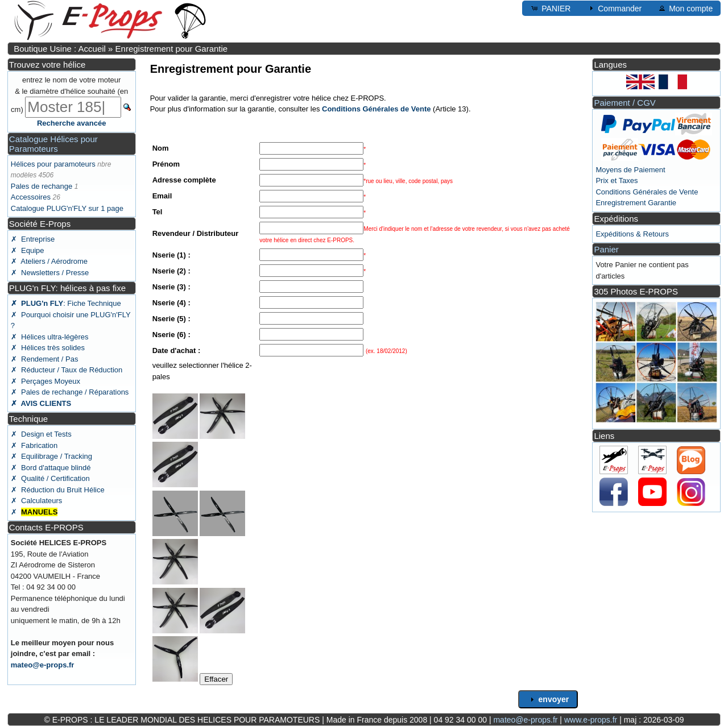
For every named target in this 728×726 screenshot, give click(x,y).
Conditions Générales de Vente (647, 192)
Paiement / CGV (624, 103)
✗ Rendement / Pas (45, 359)
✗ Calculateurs (36, 501)
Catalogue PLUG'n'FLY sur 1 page (67, 208)
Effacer (216, 679)
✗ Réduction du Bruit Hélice (58, 490)
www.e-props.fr (591, 720)
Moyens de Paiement (630, 170)
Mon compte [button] (685, 8)
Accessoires (31, 197)
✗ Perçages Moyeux (45, 381)
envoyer (548, 699)
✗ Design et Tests (41, 434)
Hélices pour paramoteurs (53, 164)
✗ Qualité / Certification (50, 478)
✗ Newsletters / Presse (50, 273)
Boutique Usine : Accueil (60, 49)
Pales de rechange (42, 186)
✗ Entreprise (33, 239)
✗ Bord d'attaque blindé (51, 468)
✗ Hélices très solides (48, 348)
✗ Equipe (28, 250)
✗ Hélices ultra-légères (50, 337)
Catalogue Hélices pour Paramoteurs (53, 144)
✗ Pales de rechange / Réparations (70, 392)
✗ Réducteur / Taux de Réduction (67, 370)
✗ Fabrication (34, 445)
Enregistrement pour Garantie (172, 49)
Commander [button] (614, 8)
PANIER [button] (550, 8)
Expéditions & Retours (632, 234)
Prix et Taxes (617, 181)
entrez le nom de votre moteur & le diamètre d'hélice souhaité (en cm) (69, 95)
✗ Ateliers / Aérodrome (49, 261)
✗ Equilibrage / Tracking (51, 456)
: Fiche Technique (66, 303)
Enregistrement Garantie (636, 203)
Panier (606, 249)
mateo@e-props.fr (43, 665)
